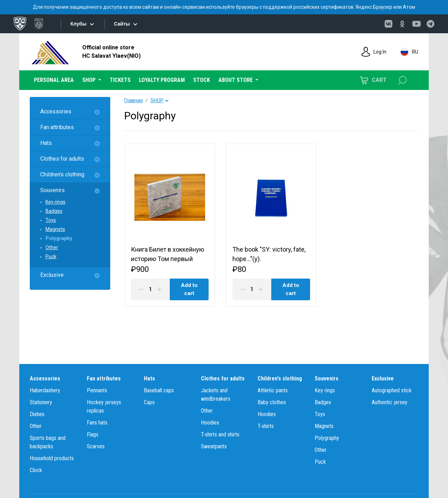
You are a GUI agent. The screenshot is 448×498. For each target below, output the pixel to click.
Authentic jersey (390, 402)
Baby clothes (272, 402)
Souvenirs (52, 190)
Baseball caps (159, 390)
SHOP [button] (90, 80)
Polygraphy (59, 238)
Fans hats (97, 423)
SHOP (157, 100)
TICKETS (120, 80)
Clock (36, 470)
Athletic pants (273, 390)
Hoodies (210, 423)
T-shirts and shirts (220, 434)
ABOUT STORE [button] (236, 80)
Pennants (97, 390)
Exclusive (52, 275)
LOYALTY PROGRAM (162, 80)
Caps (149, 402)
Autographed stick (392, 390)
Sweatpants (214, 446)
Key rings (55, 202)
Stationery (41, 402)
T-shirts (266, 426)
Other (52, 247)
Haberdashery (45, 390)
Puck (51, 257)
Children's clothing (62, 174)
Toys (51, 220)
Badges (54, 211)
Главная (134, 100)
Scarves (96, 446)
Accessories (56, 111)
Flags (93, 434)
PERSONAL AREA (54, 80)
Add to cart (189, 291)
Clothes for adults (62, 159)
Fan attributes (57, 127)
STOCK (202, 80)
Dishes (37, 414)
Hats (46, 143)
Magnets (55, 229)
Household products (52, 458)
